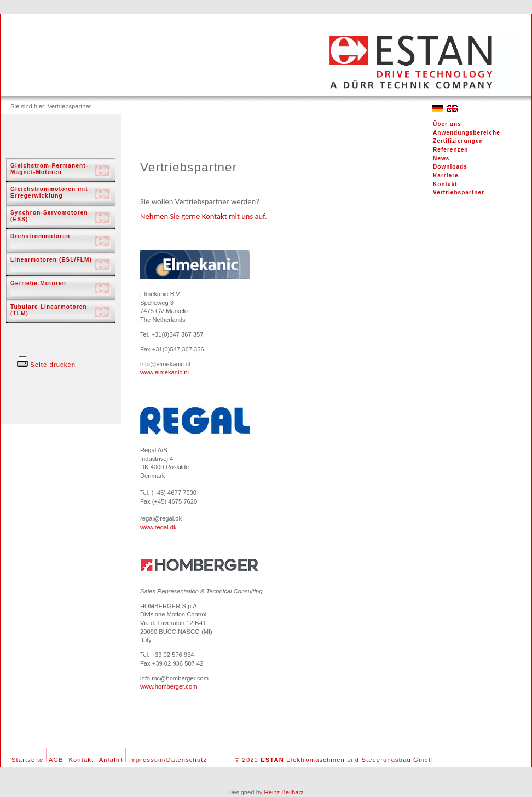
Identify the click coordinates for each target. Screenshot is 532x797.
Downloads (450, 167)
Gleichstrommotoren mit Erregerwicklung (49, 192)
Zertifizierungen (458, 141)
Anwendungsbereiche (467, 133)
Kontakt (445, 184)
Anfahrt (111, 760)
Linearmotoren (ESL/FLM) (51, 260)
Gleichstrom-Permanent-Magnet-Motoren (49, 169)
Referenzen (450, 150)
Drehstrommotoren (40, 236)
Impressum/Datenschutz (167, 760)
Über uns (447, 124)
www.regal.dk (158, 527)
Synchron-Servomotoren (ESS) (49, 216)
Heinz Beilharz (284, 792)
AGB (56, 760)
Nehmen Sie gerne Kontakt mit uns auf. (204, 216)
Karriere (446, 175)
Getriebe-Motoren (38, 283)
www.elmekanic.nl (164, 372)
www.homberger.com (169, 686)
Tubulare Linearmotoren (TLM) (49, 310)
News (441, 158)
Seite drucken (46, 365)
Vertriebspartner (459, 192)
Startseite (27, 760)
